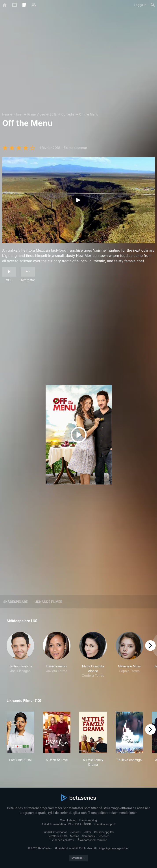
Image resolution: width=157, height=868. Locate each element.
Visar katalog (68, 820)
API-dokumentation (54, 824)
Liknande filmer (48, 602)
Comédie (68, 114)
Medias (75, 836)
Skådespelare (16, 602)
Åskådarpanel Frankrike (92, 840)
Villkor (87, 832)
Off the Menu (89, 114)
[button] (20, 655)
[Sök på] (153, 5)
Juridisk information (55, 832)
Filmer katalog (88, 820)
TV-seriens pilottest (62, 840)
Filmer (18, 114)
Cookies (76, 832)
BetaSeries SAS (57, 836)
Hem (6, 114)
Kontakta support (104, 824)
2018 (53, 114)
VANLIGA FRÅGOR (79, 824)
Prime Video (36, 114)
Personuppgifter (104, 832)
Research (104, 836)
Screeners (89, 836)
